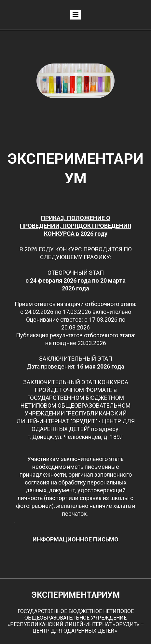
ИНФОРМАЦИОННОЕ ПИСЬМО (75, 539)
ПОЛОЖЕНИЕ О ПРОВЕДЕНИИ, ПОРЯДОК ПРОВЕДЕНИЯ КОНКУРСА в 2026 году (75, 226)
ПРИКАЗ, (54, 218)
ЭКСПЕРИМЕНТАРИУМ (76, 595)
